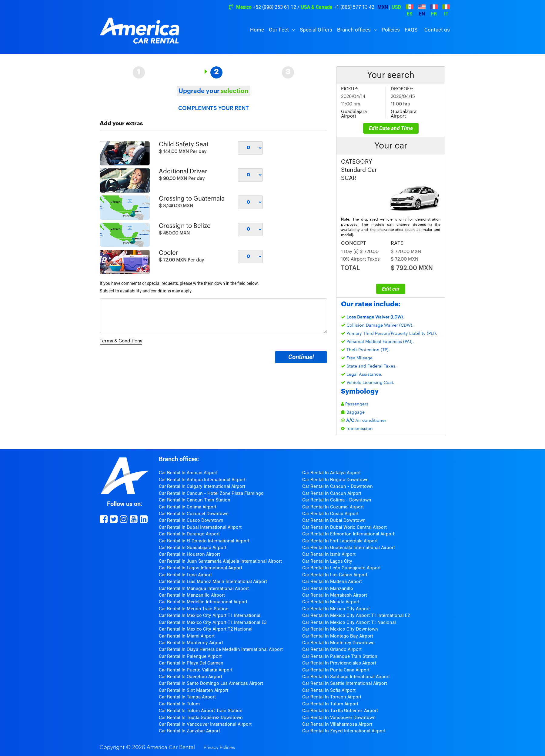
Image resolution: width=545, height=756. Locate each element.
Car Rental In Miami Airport (187, 636)
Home (257, 30)
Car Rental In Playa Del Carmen (191, 663)
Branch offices (354, 30)
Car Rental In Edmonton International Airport (348, 534)
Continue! (301, 357)
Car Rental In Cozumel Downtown (194, 514)
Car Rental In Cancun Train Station (195, 500)
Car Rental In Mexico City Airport (336, 609)
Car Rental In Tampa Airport (187, 697)
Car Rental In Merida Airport (331, 602)
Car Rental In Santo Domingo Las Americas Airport (211, 683)
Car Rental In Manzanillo (328, 588)
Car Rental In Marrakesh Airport (335, 595)
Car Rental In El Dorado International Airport (204, 541)
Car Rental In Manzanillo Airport (192, 595)
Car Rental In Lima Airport (185, 575)
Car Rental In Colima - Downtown (337, 500)
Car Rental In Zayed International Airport (344, 731)
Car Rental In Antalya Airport (331, 473)
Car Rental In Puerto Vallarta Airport (196, 670)
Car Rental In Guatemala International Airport (349, 548)
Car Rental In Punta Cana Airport (336, 670)
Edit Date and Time (391, 128)
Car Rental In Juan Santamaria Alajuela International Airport (220, 561)
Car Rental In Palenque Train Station (340, 656)
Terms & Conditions (121, 341)
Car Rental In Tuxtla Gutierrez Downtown (201, 718)
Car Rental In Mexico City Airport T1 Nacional (349, 622)
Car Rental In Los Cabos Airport (335, 575)
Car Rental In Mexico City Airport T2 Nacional (206, 629)
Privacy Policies (219, 748)
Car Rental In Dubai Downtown (334, 520)
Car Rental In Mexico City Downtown (340, 629)
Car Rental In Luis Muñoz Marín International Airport (213, 581)
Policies (391, 30)
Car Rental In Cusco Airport (330, 514)
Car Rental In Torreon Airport (332, 697)
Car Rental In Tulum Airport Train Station (201, 711)
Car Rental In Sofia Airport (329, 690)
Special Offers (316, 30)
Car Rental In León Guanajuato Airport (341, 568)
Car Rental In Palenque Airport (190, 656)
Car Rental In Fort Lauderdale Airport (340, 541)
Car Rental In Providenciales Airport (339, 663)
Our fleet (279, 30)
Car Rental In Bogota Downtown (335, 480)
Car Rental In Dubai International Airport (200, 527)
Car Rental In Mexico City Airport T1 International (210, 615)
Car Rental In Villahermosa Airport (337, 724)
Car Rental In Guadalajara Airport (193, 548)
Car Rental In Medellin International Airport (203, 602)
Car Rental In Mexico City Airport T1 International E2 (356, 615)
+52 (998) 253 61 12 (274, 7)
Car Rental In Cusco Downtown (191, 520)
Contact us (437, 30)
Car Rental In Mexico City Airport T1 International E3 (213, 622)
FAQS (411, 30)
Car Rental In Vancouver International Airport (205, 724)
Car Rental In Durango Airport (189, 534)
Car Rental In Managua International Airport (204, 588)
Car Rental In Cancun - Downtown (338, 486)
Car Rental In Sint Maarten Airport (194, 690)
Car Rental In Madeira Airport (332, 581)
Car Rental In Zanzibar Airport (189, 731)
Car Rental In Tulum (179, 704)
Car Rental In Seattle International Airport (345, 683)
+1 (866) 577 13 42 (354, 7)
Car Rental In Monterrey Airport (191, 643)
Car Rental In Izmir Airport (329, 554)
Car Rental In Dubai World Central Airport (344, 527)
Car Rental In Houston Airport (189, 554)
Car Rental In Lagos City (327, 561)
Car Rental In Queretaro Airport (191, 677)
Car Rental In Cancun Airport (332, 493)
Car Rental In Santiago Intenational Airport (346, 677)
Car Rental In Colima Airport (188, 507)
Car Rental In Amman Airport (188, 473)
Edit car (391, 289)
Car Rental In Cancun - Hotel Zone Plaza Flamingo (211, 493)
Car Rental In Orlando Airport (332, 649)
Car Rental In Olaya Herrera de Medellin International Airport (221, 649)
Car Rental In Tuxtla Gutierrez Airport (340, 711)
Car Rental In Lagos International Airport (201, 568)
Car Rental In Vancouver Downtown (339, 718)
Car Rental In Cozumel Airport (333, 507)
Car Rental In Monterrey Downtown (338, 643)
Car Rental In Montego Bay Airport (338, 636)
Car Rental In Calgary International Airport (202, 486)
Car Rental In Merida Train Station (194, 609)
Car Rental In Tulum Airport (330, 704)
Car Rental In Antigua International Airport (202, 480)
